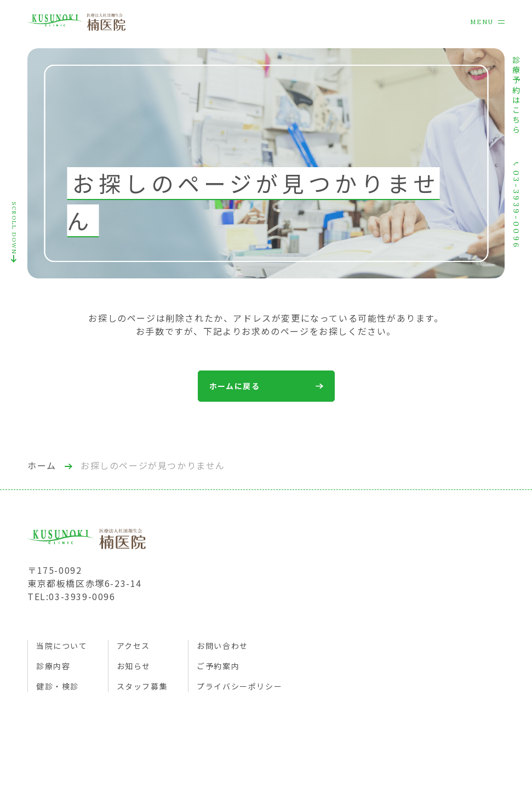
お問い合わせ (222, 646)
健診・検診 (58, 686)
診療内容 (53, 666)
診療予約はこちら (516, 96)
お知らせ (134, 666)
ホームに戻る (266, 386)
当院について (62, 646)
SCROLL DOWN (14, 232)
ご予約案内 (218, 666)
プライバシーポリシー (239, 686)
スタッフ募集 (142, 686)
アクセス (133, 646)
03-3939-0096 (516, 206)
